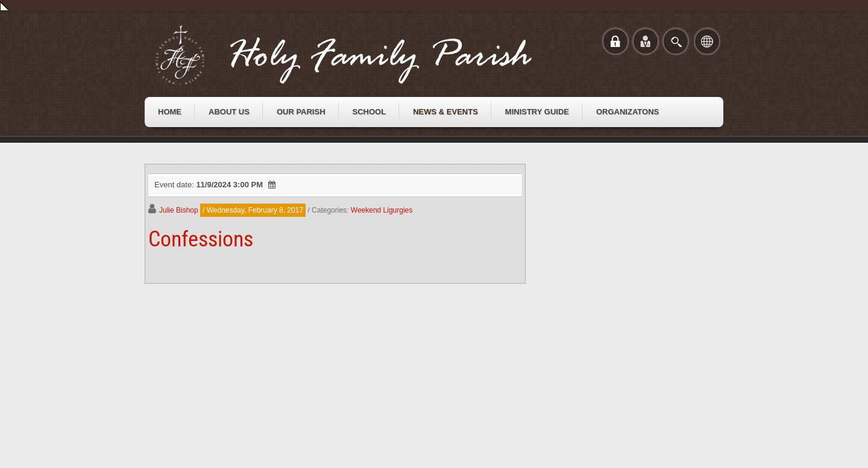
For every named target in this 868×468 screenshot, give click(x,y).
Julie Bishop (179, 210)
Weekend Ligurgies (382, 210)
